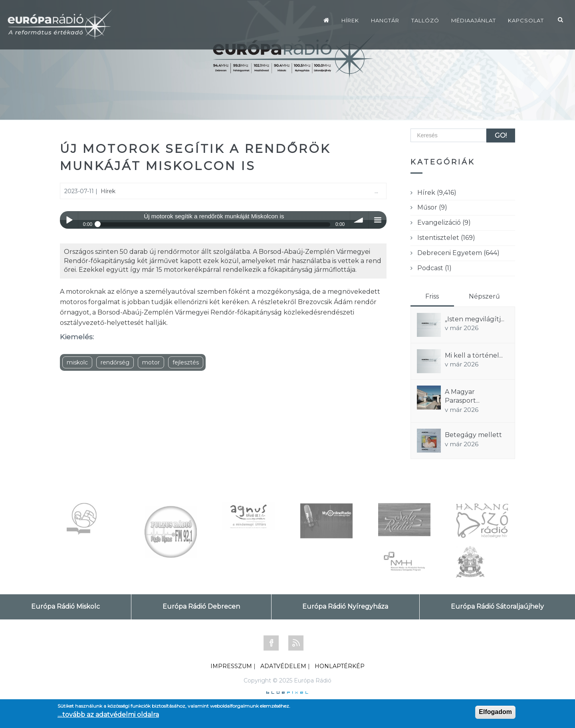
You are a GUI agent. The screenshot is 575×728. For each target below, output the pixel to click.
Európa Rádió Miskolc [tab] (65, 606)
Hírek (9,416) (437, 193)
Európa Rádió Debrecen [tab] (201, 606)
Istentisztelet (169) (446, 238)
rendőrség (115, 362)
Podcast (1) (434, 268)
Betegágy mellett (473, 435)
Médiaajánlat (474, 20)
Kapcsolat (526, 20)
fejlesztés (186, 362)
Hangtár (385, 20)
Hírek (350, 20)
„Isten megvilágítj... (475, 319)
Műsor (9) (432, 207)
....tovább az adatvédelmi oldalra (108, 715)
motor (151, 362)
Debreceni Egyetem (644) (458, 253)
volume (359, 220)
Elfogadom (495, 712)
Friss (432, 296)
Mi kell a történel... (474, 355)
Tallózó (425, 20)
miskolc (77, 362)
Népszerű (484, 296)
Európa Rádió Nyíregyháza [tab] (345, 606)
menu (378, 220)
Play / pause (69, 220)
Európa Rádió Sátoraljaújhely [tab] (497, 606)
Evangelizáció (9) (444, 223)
